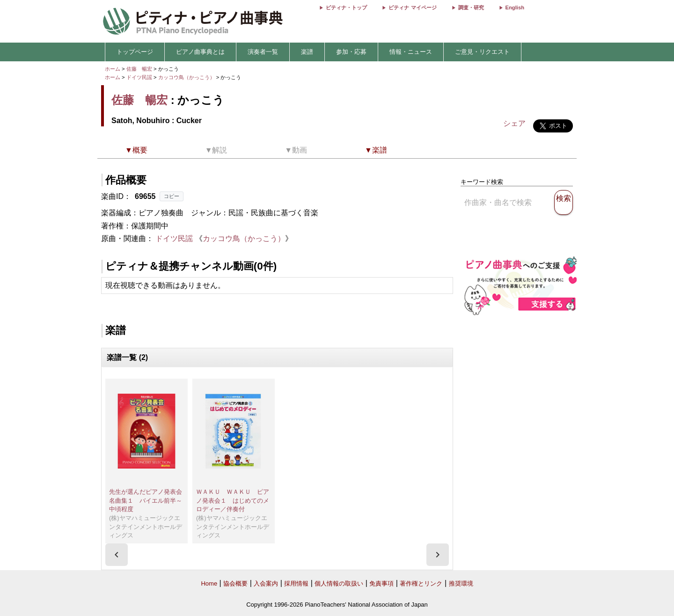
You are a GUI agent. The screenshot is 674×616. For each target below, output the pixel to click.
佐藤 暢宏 (139, 69)
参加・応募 (351, 52)
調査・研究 (471, 7)
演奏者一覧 (263, 52)
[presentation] (117, 555)
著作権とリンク (421, 583)
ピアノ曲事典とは (200, 52)
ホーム (113, 69)
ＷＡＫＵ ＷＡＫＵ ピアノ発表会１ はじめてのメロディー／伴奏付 (233, 500)
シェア (514, 123)
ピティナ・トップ (346, 7)
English (515, 7)
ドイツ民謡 (139, 77)
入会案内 (266, 583)
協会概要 (235, 583)
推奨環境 (461, 583)
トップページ (135, 52)
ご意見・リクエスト (482, 52)
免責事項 (381, 583)
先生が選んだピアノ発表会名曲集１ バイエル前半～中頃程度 (146, 500)
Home (209, 583)
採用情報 (296, 583)
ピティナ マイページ (412, 7)
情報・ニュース (411, 52)
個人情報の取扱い (339, 583)
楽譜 (307, 52)
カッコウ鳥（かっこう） (187, 77)
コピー (172, 196)
